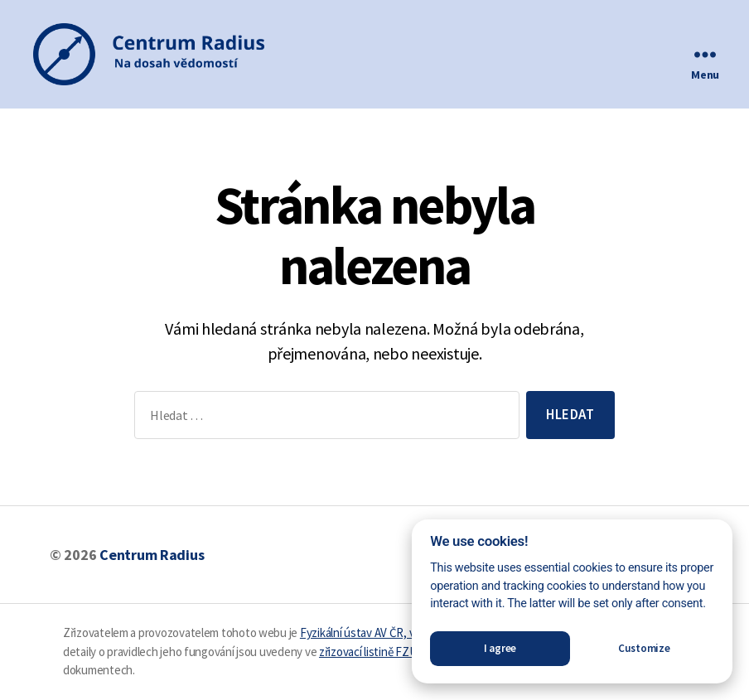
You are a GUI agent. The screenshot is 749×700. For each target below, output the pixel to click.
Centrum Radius (152, 555)
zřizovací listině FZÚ (368, 652)
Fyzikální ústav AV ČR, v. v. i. (366, 632)
